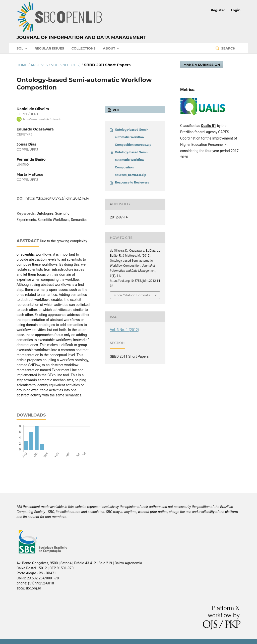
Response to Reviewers (132, 182)
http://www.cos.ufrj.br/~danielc (42, 119)
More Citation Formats (132, 295)
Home (22, 65)
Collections (84, 48)
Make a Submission (202, 65)
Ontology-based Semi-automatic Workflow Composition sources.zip (133, 137)
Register (218, 10)
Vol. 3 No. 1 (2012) (66, 65)
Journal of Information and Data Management (81, 37)
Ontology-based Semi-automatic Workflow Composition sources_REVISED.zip (131, 164)
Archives (39, 65)
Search (228, 48)
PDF (116, 110)
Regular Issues (49, 48)
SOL (20, 48)
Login (236, 10)
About (110, 48)
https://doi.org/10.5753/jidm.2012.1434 (58, 198)
